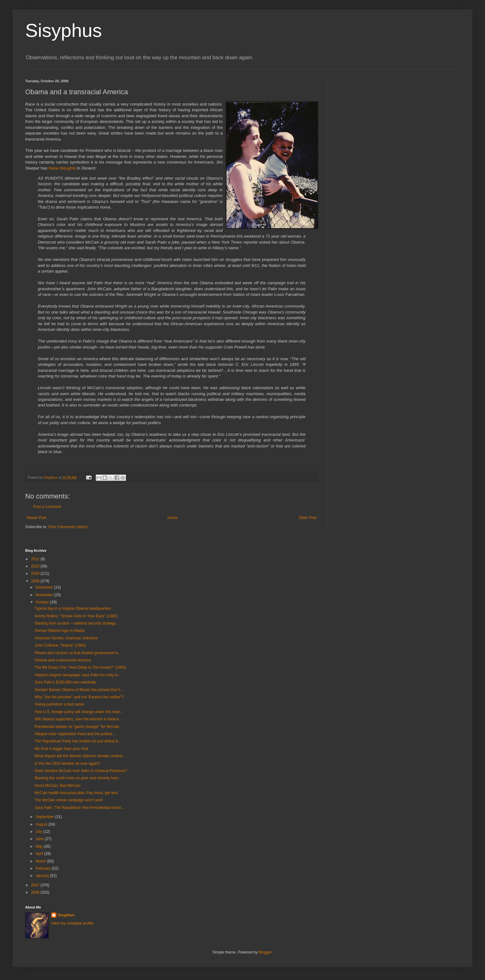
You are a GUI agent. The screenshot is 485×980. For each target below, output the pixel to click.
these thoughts (62, 168)
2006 (36, 892)
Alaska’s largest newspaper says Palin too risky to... (78, 675)
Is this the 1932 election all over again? (67, 764)
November (45, 595)
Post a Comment (47, 507)
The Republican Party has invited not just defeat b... (78, 741)
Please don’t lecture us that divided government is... (78, 653)
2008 (36, 581)
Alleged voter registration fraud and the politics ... (76, 734)
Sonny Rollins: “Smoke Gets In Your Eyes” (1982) (76, 616)
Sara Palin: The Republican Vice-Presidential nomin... (80, 808)
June (40, 839)
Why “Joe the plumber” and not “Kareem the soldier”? (79, 697)
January (43, 876)
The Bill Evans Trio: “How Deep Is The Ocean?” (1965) (80, 667)
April (40, 854)
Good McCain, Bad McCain (57, 786)
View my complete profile (72, 923)
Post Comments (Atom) (68, 527)
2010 (36, 566)
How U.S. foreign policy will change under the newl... (79, 712)
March (41, 861)
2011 (36, 559)
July (40, 832)
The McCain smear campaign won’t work (69, 800)
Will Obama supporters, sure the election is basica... (78, 719)
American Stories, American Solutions (66, 638)
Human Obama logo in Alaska (60, 631)
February (44, 868)
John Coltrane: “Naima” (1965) (60, 645)
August (42, 824)
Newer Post (37, 518)
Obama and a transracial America (63, 660)
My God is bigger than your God (61, 749)
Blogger (265, 952)
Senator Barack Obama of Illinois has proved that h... (79, 690)
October (43, 602)
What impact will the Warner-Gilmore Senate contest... (80, 756)
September (45, 817)
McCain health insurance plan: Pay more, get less (76, 793)
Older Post (308, 518)
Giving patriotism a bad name (59, 704)
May (40, 846)
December (45, 587)
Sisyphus (63, 30)
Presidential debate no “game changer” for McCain (77, 727)
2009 (36, 574)
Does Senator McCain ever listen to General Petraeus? (81, 771)
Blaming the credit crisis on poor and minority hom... (78, 778)
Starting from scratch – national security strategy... (77, 623)
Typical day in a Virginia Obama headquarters (73, 608)
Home (173, 518)
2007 (36, 885)
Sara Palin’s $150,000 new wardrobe (66, 682)
